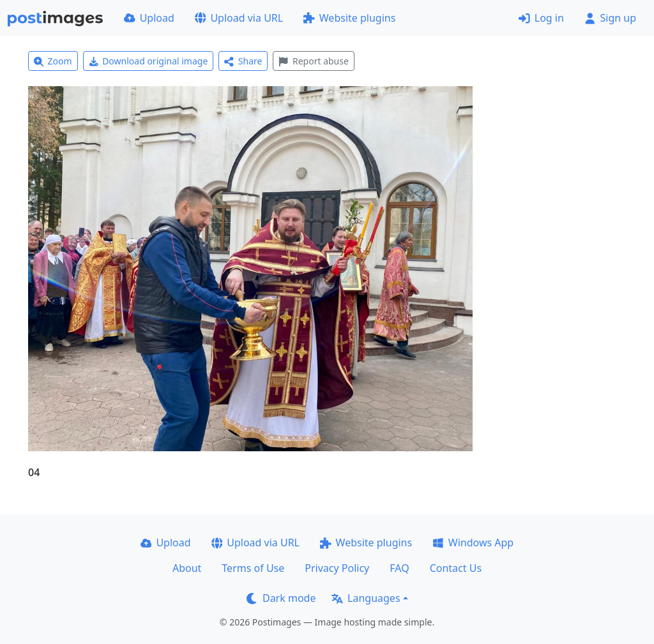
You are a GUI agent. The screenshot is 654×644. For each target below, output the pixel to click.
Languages (366, 598)
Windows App (473, 543)
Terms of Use (253, 568)
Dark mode (281, 598)
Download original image (148, 61)
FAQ (399, 568)
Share (243, 61)
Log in (541, 18)
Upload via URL (239, 18)
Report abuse (313, 61)
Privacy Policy (337, 568)
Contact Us (456, 568)
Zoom (53, 61)
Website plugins (349, 18)
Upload (149, 18)
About (187, 568)
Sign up (610, 18)
